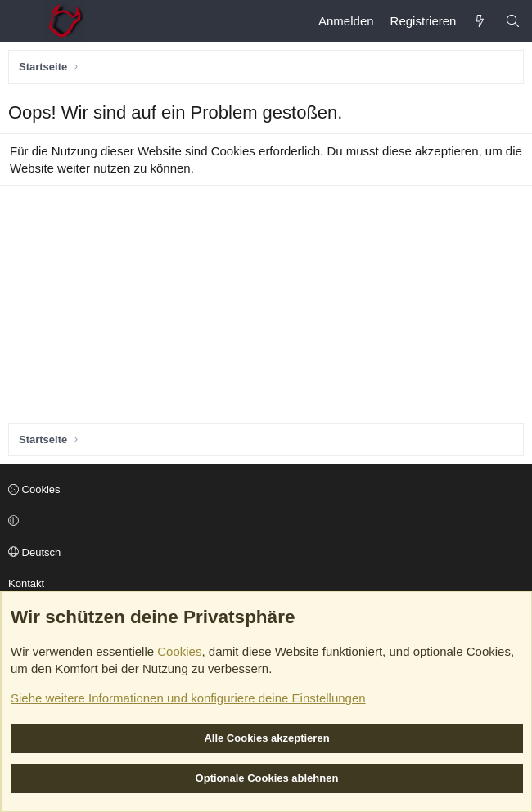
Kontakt (26, 583)
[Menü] (21, 21)
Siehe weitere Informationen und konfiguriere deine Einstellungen (188, 698)
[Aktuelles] (480, 21)
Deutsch (34, 552)
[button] (264, 522)
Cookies (34, 489)
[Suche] (513, 21)
